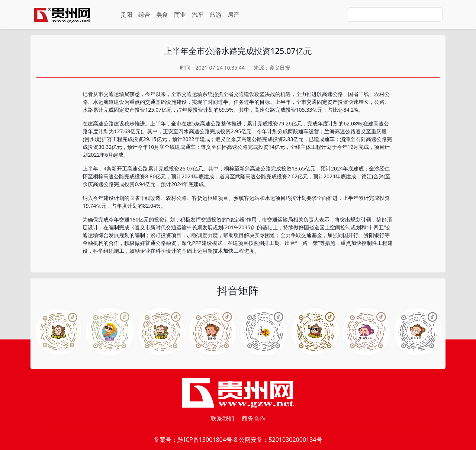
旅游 (216, 15)
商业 (180, 15)
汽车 (198, 15)
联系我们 (222, 418)
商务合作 (254, 418)
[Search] (395, 15)
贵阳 (126, 15)
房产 (234, 15)
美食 (162, 15)
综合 (144, 15)
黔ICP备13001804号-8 (207, 440)
